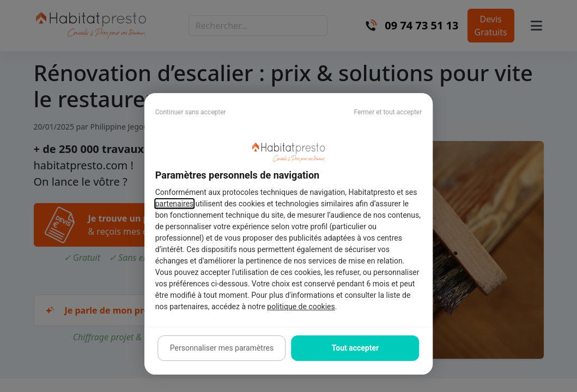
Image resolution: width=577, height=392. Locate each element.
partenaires (175, 204)
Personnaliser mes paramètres (222, 348)
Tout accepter (355, 348)
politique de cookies (301, 307)
